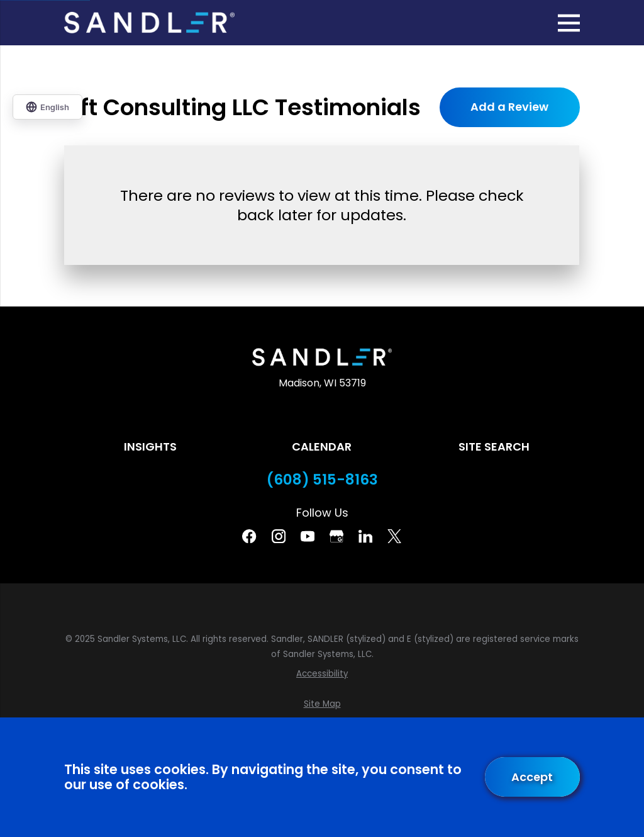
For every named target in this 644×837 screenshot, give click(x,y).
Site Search (494, 447)
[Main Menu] (569, 23)
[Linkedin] (365, 536)
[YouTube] (308, 536)
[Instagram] (279, 536)
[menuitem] (322, 674)
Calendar (322, 447)
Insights (150, 447)
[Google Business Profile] (336, 536)
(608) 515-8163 (322, 480)
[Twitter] (394, 536)
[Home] (149, 23)
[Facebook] (249, 536)
